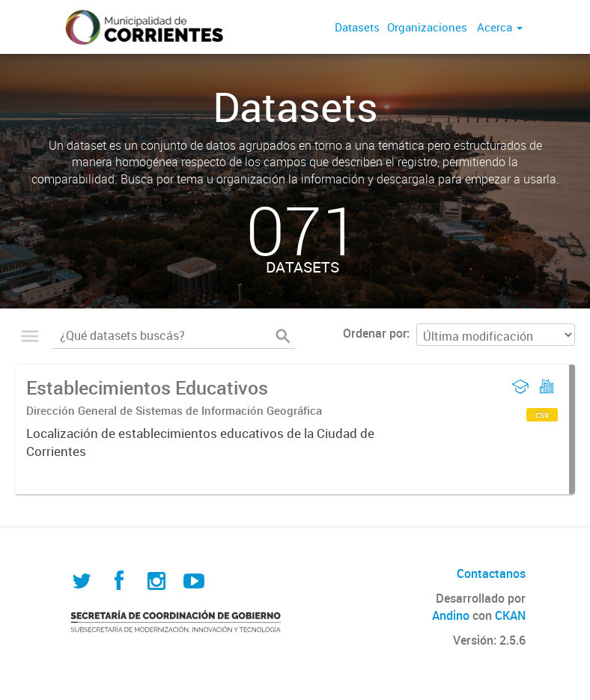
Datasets (357, 27)
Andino (451, 615)
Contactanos (491, 573)
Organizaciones (427, 27)
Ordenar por (375, 333)
